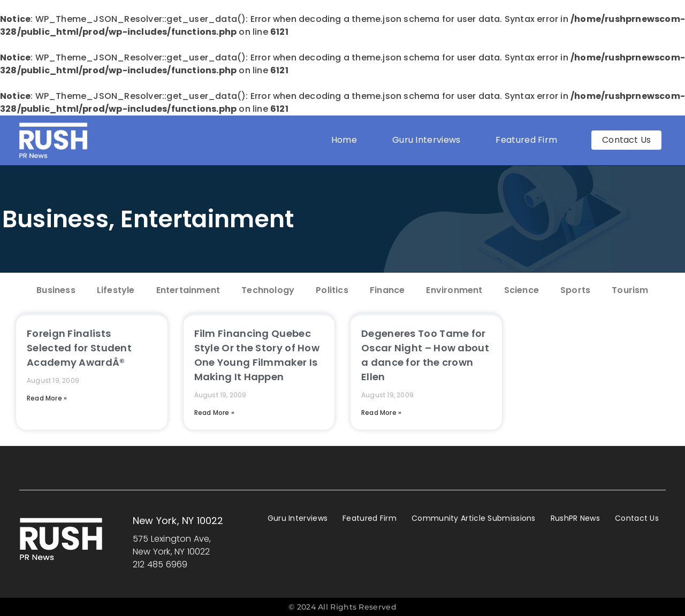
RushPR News (575, 518)
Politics (332, 290)
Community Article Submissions (474, 518)
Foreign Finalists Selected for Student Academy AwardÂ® (79, 348)
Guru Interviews (427, 140)
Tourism (630, 290)
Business (55, 219)
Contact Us (637, 518)
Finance (387, 290)
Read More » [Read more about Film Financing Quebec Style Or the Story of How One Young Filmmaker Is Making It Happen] (214, 413)
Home (344, 140)
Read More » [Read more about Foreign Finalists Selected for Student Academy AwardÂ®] (47, 398)
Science (522, 290)
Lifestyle (116, 290)
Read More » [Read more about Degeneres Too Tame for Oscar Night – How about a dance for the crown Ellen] (381, 413)
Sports (575, 290)
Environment (454, 290)
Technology (268, 290)
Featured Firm (529, 140)
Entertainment (207, 219)
